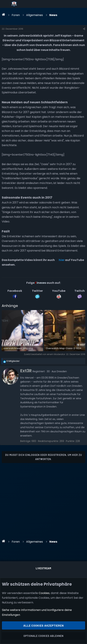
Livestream (43, 568)
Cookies (44, 593)
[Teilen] (84, 29)
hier (62, 260)
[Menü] (5, 4)
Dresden (62, 371)
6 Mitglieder (13, 361)
